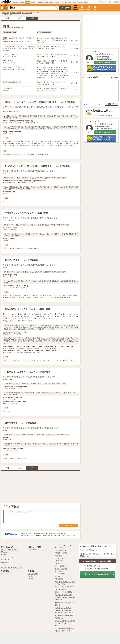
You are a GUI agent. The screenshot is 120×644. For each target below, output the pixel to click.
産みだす (66, 295)
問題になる (7, 411)
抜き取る (58, 141)
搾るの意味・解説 (27, 13)
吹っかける (41, 360)
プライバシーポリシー (8, 557)
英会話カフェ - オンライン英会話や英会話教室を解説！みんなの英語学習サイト (65, 615)
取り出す (24, 141)
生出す (24, 298)
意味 (7, 18)
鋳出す (23, 248)
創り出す (67, 298)
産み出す (36, 295)
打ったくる (49, 360)
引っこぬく (31, 141)
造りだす (30, 298)
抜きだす (37, 143)
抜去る (49, 143)
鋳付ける (6, 248)
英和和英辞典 (15, 2)
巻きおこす (44, 298)
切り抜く (6, 146)
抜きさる (14, 143)
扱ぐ (53, 143)
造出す (42, 295)
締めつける (11, 154)
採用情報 (31, 579)
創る (46, 295)
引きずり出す (69, 146)
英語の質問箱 (59, 579)
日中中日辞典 (59, 561)
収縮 (4, 154)
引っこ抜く (59, 143)
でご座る (18, 458)
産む (25, 295)
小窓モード (76, 7)
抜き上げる (66, 141)
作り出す (60, 298)
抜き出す (13, 146)
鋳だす (36, 248)
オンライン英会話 (59, 2)
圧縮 (27, 154)
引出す (43, 143)
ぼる (27, 360)
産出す (51, 295)
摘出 (56, 146)
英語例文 (22, 2)
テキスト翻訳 (92, 77)
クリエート (58, 295)
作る (7, 298)
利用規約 (3, 555)
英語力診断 (45, 2)
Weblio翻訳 (114, 77)
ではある (6, 458)
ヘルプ (3, 565)
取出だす (25, 143)
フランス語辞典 (60, 566)
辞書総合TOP (5, 562)
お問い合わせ (32, 550)
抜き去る (73, 141)
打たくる (21, 360)
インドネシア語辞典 (61, 569)
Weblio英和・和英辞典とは (9, 549)
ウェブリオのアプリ (7, 573)
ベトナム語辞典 (60, 574)
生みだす (6, 295)
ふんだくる (75, 360)
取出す (51, 146)
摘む (20, 143)
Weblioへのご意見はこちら (89, 550)
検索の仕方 (4, 552)
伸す (4, 201)
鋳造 (31, 248)
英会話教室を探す (82, 2)
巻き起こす (19, 295)
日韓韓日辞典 (59, 563)
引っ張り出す (49, 141)
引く (4, 141)
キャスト (13, 248)
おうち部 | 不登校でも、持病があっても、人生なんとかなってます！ (65, 623)
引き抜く (75, 143)
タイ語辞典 (58, 571)
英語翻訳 (51, 2)
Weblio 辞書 (6, 13)
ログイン (88, 9)
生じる (12, 295)
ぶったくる (58, 360)
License (58, 533)
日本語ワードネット (27, 533)
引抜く (31, 143)
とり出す (61, 146)
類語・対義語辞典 (60, 550)
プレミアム (82, 9)
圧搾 (17, 154)
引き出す (28, 146)
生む (71, 295)
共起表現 (33, 2)
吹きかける (14, 360)
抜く (37, 141)
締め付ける (33, 154)
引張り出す (68, 143)
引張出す (10, 141)
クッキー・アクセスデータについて (12, 568)
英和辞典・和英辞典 (16, 13)
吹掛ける (6, 360)
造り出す (37, 298)
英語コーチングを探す (71, 2)
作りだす (12, 298)
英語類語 (28, 2)
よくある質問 (105, 554)
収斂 (46, 154)
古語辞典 (58, 576)
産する (18, 298)
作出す (30, 295)
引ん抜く (45, 146)
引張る (42, 141)
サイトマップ (5, 560)
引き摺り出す (36, 146)
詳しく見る (75, 40)
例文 (20, 18)
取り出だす (20, 146)
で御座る (25, 458)
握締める (41, 154)
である (12, 458)
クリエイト (53, 298)
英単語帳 (39, 2)
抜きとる (17, 141)
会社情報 (31, 576)
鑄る (18, 248)
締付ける (22, 154)
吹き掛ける (66, 360)
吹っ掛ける (33, 360)
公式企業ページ (33, 574)
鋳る (27, 248)
